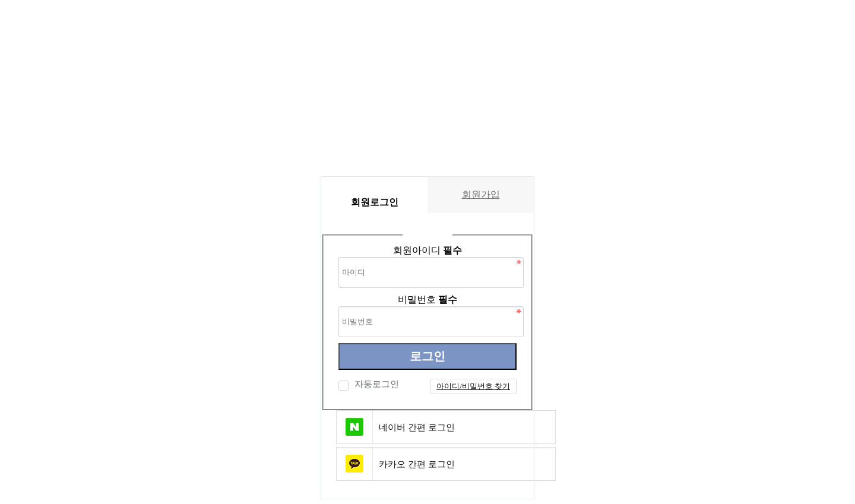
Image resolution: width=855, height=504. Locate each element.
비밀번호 (427, 299)
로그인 (427, 356)
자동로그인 (375, 384)
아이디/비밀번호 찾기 (473, 386)
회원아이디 (427, 250)
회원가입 (481, 194)
